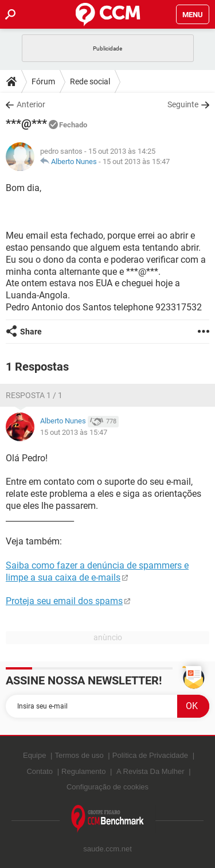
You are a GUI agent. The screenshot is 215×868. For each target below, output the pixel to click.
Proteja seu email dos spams (64, 601)
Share (31, 332)
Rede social (90, 81)
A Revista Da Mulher (150, 771)
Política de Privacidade (150, 755)
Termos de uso (79, 755)
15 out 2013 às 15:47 (136, 161)
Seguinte (183, 104)
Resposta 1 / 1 (34, 395)
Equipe (34, 755)
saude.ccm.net (107, 849)
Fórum (43, 81)
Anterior (31, 104)
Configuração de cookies (107, 787)
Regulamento (83, 771)
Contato (40, 771)
